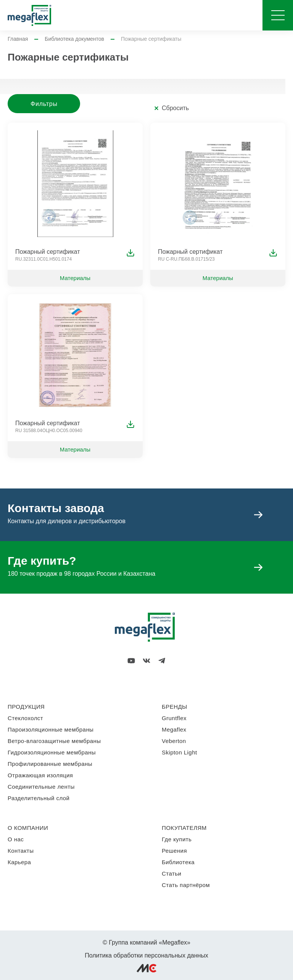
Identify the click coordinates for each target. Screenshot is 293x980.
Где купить (177, 839)
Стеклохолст (25, 718)
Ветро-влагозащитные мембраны (54, 741)
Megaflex (174, 729)
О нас (16, 839)
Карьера (19, 862)
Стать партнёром (186, 885)
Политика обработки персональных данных (146, 955)
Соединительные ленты (41, 787)
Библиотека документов (74, 39)
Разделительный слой (39, 798)
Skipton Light (180, 752)
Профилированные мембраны (50, 764)
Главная (18, 39)
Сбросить (175, 108)
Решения (174, 851)
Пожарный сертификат (47, 252)
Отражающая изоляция (40, 775)
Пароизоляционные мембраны (51, 729)
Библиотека (178, 862)
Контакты (21, 851)
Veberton (174, 741)
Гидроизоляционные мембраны (52, 752)
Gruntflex (174, 718)
